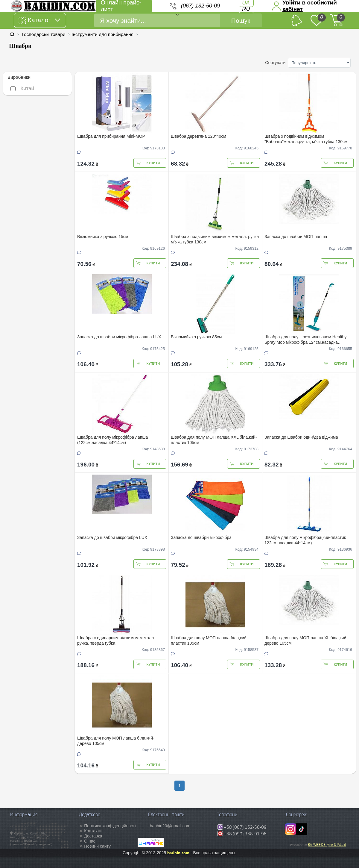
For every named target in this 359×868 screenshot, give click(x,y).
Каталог (39, 20)
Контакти (93, 831)
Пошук (241, 21)
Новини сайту (97, 846)
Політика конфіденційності (110, 826)
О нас (90, 841)
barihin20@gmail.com (170, 826)
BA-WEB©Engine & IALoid (327, 845)
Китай (22, 88)
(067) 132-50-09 (200, 6)
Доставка (93, 836)
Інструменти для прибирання (102, 34)
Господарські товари (44, 34)
